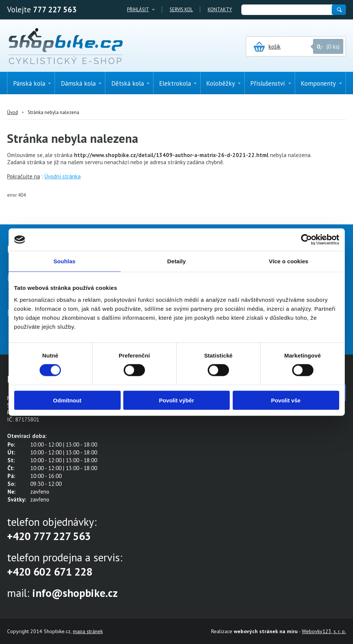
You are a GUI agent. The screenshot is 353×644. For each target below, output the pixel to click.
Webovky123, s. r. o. (324, 631)
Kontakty (220, 10)
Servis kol (181, 10)
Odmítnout (67, 400)
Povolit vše (286, 400)
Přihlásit (138, 10)
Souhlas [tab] (64, 261)
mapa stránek (88, 631)
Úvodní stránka (63, 176)
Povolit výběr (176, 400)
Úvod (13, 112)
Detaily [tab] (177, 261)
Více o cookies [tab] (289, 261)
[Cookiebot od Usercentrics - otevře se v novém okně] (306, 240)
